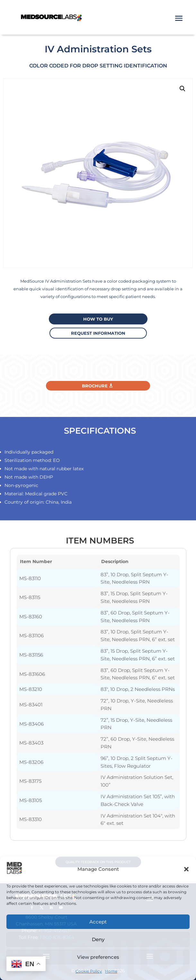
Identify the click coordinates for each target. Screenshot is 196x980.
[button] (186, 869)
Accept (98, 922)
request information (98, 333)
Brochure (95, 386)
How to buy (98, 319)
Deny (98, 939)
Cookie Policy (89, 971)
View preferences (98, 957)
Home (111, 971)
